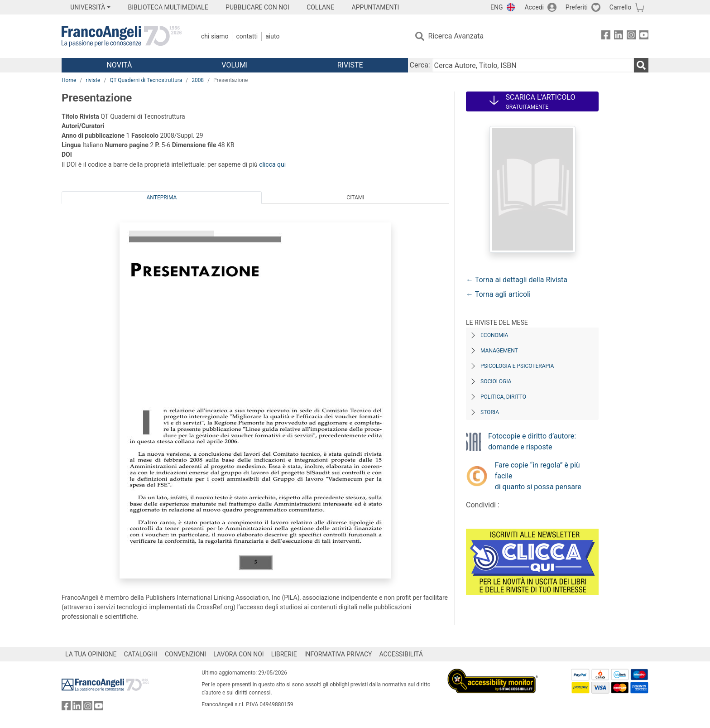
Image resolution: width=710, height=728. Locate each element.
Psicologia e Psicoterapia (517, 366)
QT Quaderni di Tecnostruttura (146, 80)
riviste (93, 80)
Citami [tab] (355, 198)
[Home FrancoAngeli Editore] (122, 36)
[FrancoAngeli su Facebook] (606, 36)
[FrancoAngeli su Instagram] (631, 36)
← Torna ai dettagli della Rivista (517, 280)
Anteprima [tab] (162, 198)
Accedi (534, 7)
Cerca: (420, 65)
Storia (490, 412)
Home (69, 80)
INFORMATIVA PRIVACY (338, 654)
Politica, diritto (503, 397)
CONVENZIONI (185, 654)
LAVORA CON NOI (239, 654)
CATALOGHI (141, 654)
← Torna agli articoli (498, 294)
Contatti (247, 36)
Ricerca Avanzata (456, 36)
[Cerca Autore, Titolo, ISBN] (533, 65)
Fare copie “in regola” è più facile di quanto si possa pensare (538, 476)
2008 (198, 80)
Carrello (620, 7)
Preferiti (577, 7)
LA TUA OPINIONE (91, 654)
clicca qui (272, 164)
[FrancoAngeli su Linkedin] (619, 36)
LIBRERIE (284, 654)
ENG (497, 7)
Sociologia (496, 381)
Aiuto (272, 36)
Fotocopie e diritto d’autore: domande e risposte (532, 441)
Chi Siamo (215, 36)
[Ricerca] (641, 65)
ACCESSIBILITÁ (401, 654)
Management (499, 351)
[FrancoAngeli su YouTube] (644, 36)
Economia (494, 335)
